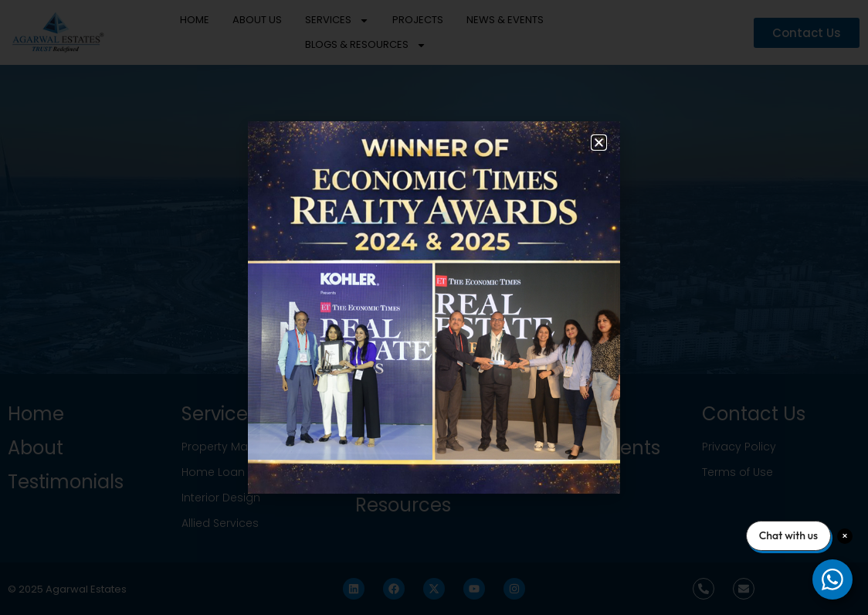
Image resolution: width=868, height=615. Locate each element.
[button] (599, 143)
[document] (434, 307)
